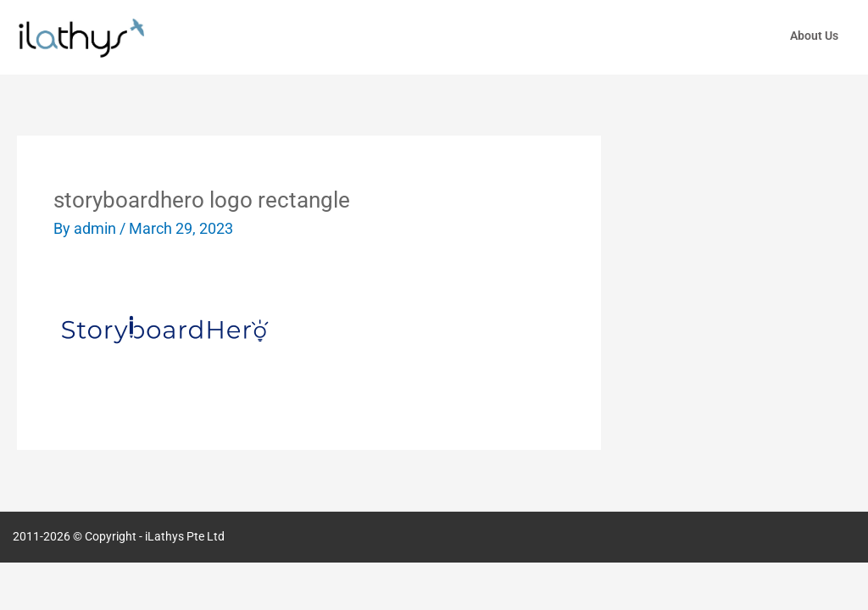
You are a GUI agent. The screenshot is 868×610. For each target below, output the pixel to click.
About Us (814, 36)
